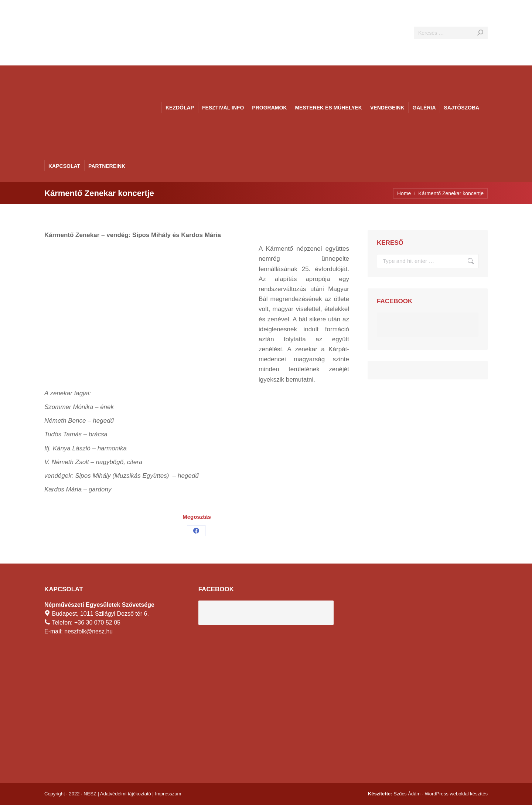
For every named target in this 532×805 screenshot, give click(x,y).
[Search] (451, 33)
